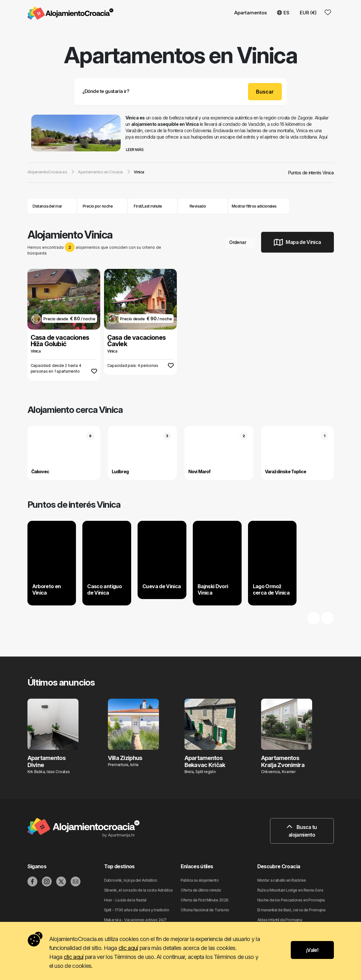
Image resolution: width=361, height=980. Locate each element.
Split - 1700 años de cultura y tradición (137, 910)
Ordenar (240, 242)
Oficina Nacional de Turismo (205, 910)
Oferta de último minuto (201, 890)
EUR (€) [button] (308, 13)
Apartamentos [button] (251, 13)
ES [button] (283, 13)
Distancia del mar (52, 206)
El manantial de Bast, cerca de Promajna (291, 910)
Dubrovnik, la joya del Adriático (131, 880)
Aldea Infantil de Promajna (280, 920)
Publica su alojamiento (200, 880)
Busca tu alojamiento (302, 831)
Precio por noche (102, 206)
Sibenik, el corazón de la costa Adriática (138, 890)
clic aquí (128, 948)
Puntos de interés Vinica (311, 173)
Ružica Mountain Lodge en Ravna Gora (290, 890)
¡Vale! (312, 950)
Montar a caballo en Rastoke (282, 880)
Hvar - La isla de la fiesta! (125, 900)
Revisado (198, 206)
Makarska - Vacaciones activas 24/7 (135, 920)
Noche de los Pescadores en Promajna (291, 900)
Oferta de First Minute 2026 (205, 900)
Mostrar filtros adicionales (259, 206)
